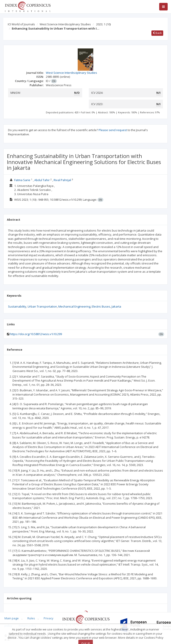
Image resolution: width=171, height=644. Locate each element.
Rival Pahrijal (62, 180)
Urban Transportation (42, 306)
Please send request (113, 130)
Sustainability (17, 306)
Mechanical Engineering (74, 306)
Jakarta (116, 306)
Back (157, 33)
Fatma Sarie (22, 180)
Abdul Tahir (42, 180)
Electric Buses (101, 306)
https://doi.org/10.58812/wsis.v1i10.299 (36, 334)
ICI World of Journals (21, 24)
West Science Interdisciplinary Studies (65, 24)
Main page (12, 618)
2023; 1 (103, 24)
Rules (31, 618)
